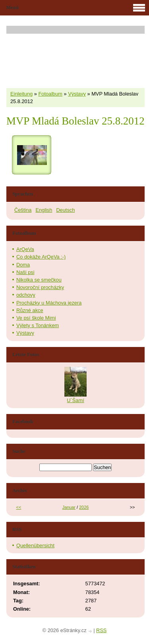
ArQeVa (25, 249)
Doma (23, 265)
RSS (101, 630)
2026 (84, 507)
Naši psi (25, 272)
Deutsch (65, 210)
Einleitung (21, 94)
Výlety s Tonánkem (38, 325)
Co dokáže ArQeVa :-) (41, 257)
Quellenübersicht (35, 545)
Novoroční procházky (40, 287)
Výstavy (77, 94)
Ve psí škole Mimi (36, 318)
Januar (69, 507)
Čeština (23, 210)
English (44, 210)
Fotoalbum (50, 94)
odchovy (26, 295)
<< (19, 507)
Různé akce (30, 310)
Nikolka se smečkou (39, 280)
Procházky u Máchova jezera (49, 303)
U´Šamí (75, 400)
